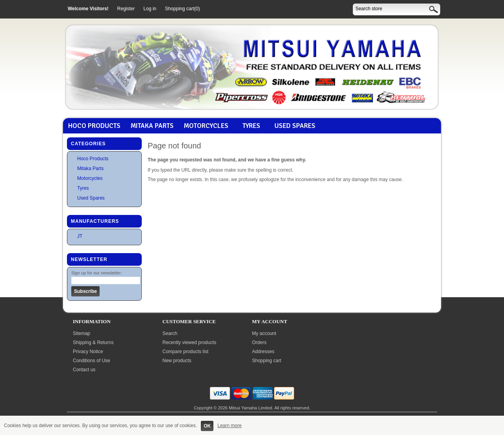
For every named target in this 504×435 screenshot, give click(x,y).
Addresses (263, 352)
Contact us (84, 370)
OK (207, 426)
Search (170, 333)
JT (80, 236)
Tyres (251, 126)
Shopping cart (267, 361)
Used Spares (295, 126)
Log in (150, 9)
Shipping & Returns (93, 342)
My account (264, 333)
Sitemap (82, 333)
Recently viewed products (190, 342)
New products (177, 361)
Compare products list (186, 352)
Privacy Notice (88, 352)
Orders (259, 342)
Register (126, 9)
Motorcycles (206, 126)
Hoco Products (94, 126)
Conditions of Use (92, 361)
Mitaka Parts (152, 126)
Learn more (229, 426)
